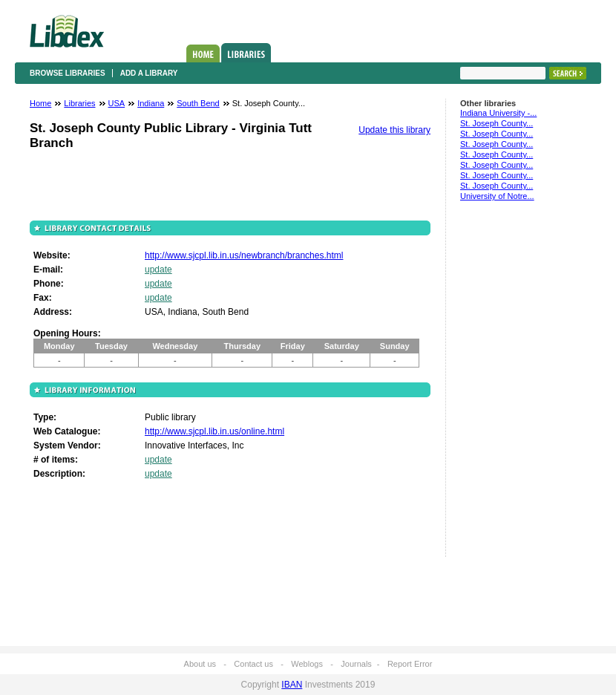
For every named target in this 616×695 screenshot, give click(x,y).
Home (203, 53)
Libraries (246, 53)
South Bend (198, 103)
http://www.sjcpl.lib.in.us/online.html (214, 431)
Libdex (67, 31)
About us (200, 664)
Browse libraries (68, 73)
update (158, 270)
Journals (356, 664)
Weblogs (307, 664)
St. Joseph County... (497, 123)
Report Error (410, 664)
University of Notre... (497, 196)
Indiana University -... (498, 113)
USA (117, 103)
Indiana (151, 103)
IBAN (292, 685)
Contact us (253, 664)
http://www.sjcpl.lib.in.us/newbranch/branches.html (244, 255)
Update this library (394, 130)
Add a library (149, 73)
